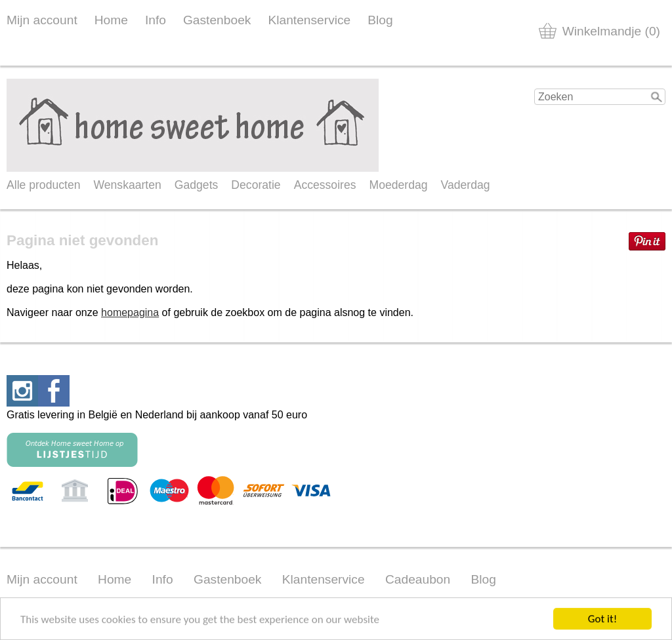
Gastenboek (217, 20)
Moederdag (399, 185)
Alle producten (43, 185)
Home (111, 20)
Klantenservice (309, 20)
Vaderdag (466, 185)
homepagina (130, 312)
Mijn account (42, 20)
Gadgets (197, 185)
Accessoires (325, 185)
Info (156, 20)
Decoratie (256, 185)
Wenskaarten (127, 185)
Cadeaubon (418, 579)
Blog (380, 20)
